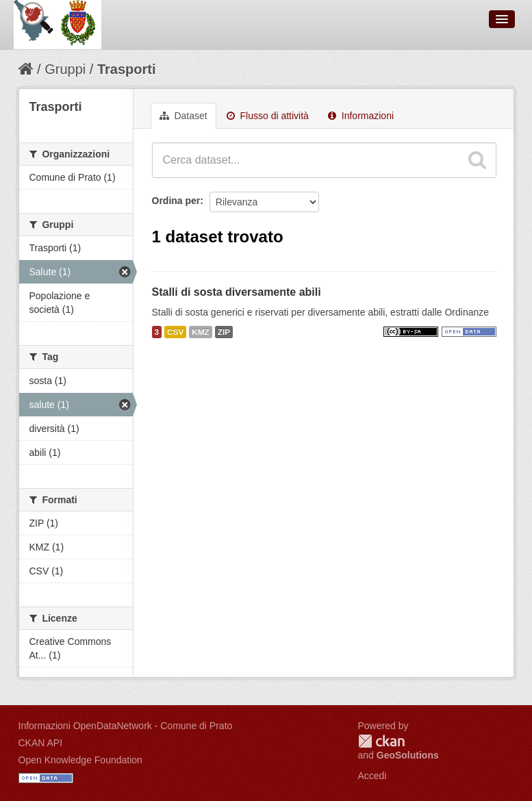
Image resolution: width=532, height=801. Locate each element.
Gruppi (65, 69)
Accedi (372, 776)
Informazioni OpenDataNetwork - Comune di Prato (126, 726)
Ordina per (176, 201)
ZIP (224, 332)
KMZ (201, 332)
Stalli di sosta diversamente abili (237, 292)
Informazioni (361, 116)
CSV (175, 332)
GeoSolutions (408, 755)
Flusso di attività (268, 116)
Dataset (183, 116)
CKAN (381, 741)
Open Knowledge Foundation (80, 760)
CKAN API (41, 743)
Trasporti (127, 69)
